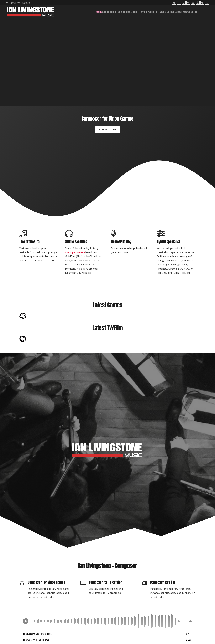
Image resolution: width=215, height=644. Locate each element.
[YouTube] (188, 3)
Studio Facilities (76, 242)
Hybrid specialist (168, 242)
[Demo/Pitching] (130, 234)
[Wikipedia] (207, 3)
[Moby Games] (202, 3)
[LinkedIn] (184, 3)
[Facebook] (174, 3)
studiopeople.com (75, 252)
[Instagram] (198, 3)
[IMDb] (193, 3)
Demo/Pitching (121, 242)
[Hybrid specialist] (176, 234)
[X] (179, 3)
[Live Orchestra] (39, 234)
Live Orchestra (29, 242)
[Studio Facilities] (85, 234)
